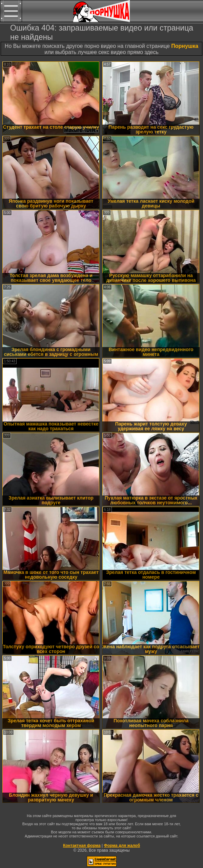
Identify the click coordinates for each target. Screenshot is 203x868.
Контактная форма (82, 846)
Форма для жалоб (122, 846)
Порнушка (185, 46)
